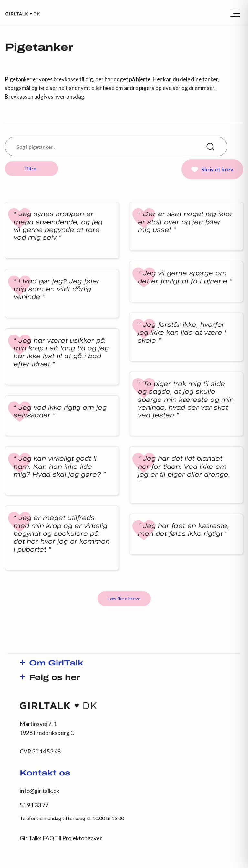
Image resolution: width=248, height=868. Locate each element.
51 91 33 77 (34, 805)
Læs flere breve (124, 599)
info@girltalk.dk (40, 791)
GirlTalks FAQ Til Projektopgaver (61, 838)
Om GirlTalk (56, 664)
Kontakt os (45, 774)
